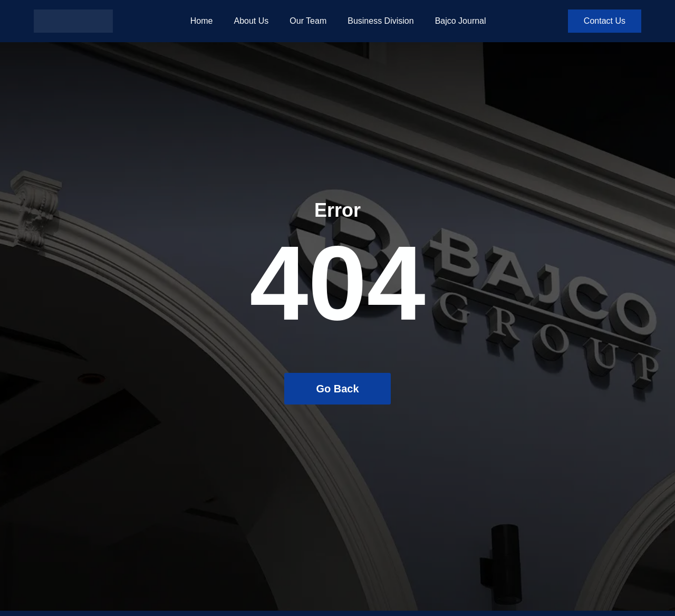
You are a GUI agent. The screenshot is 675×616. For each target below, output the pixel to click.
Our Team (308, 21)
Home (202, 21)
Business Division (380, 21)
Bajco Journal (461, 21)
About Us (251, 21)
